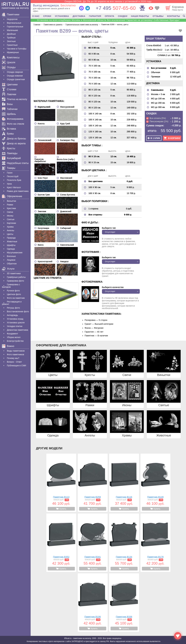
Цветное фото (14, 294)
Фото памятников (15, 354)
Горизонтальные (15, 27)
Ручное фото (13, 291)
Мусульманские (15, 253)
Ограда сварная (15, 72)
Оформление (12, 196)
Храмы (10, 227)
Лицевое (11, 260)
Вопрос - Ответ (14, 362)
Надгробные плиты (15, 163)
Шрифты (11, 245)
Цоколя (9, 62)
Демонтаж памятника (17, 330)
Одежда (11, 249)
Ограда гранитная (16, 79)
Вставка (9, 129)
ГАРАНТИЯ (95, 16)
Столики (9, 89)
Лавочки (9, 94)
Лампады (10, 153)
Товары (9, 168)
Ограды (9, 67)
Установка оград (15, 319)
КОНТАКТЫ (173, 16)
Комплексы (11, 57)
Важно (8, 346)
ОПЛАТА (109, 16)
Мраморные (13, 52)
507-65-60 (116, 8)
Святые (11, 219)
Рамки (10, 205)
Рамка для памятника (18, 191)
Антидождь (12, 315)
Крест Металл (14, 187)
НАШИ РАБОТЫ (140, 16)
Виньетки (11, 201)
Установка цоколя (16, 323)
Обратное (12, 264)
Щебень (9, 114)
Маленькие (12, 30)
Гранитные (12, 45)
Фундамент (12, 334)
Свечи (10, 212)
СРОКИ (47, 16)
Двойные (11, 34)
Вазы (7, 104)
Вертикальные (14, 23)
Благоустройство (15, 341)
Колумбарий (11, 158)
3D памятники (14, 273)
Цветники (10, 85)
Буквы (8, 134)
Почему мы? (13, 358)
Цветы (10, 234)
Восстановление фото (18, 311)
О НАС (36, 16)
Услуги (8, 269)
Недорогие (12, 19)
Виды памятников (16, 351)
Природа (11, 238)
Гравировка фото (15, 281)
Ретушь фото (13, 308)
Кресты (9, 148)
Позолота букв (14, 180)
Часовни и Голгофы (17, 49)
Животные (12, 241)
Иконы (10, 216)
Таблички (10, 109)
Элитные (11, 41)
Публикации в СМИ (16, 366)
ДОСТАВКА (79, 16)
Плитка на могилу (15, 99)
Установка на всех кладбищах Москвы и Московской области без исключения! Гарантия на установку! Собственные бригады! (108, 20)
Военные (11, 256)
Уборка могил (14, 337)
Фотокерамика (13, 119)
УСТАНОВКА (62, 16)
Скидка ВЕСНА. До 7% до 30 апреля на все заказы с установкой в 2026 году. (108, 1)
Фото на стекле (13, 124)
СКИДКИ (123, 16)
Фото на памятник (16, 298)
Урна (9, 184)
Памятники (11, 15)
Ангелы (10, 230)
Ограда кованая (15, 76)
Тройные (11, 38)
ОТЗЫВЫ (158, 16)
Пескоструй (13, 176)
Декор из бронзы (14, 139)
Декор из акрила (14, 143)
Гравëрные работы (16, 277)
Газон (10, 173)
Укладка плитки (15, 326)
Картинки (11, 223)
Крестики (11, 208)
